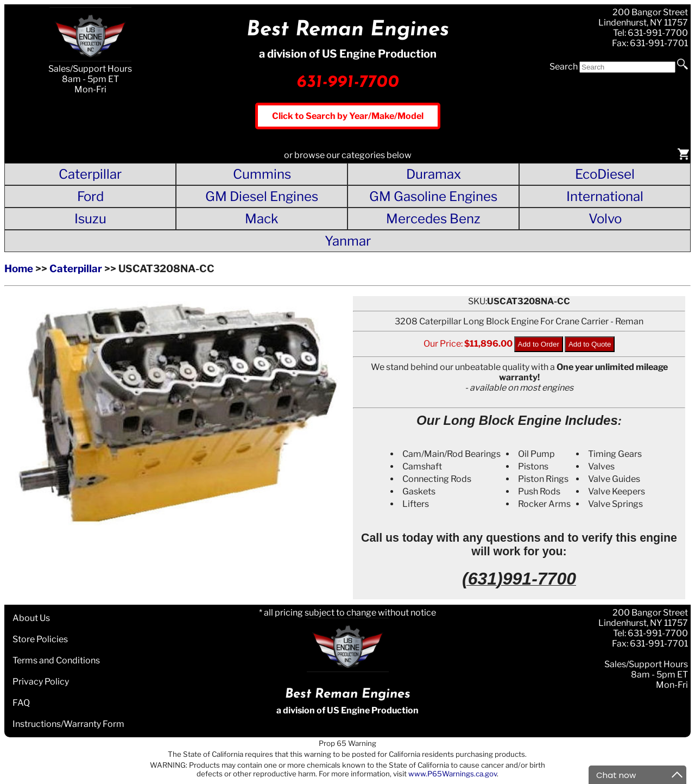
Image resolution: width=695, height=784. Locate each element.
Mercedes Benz (433, 219)
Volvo (605, 219)
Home (19, 269)
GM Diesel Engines (262, 196)
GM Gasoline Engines (433, 196)
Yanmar (348, 241)
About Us (31, 618)
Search (564, 67)
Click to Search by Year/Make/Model (348, 116)
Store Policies (40, 639)
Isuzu (90, 219)
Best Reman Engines (348, 30)
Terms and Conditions (56, 660)
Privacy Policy (41, 682)
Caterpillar (90, 174)
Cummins (262, 174)
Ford (90, 196)
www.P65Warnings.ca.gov (453, 774)
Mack (262, 219)
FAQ (21, 703)
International (605, 196)
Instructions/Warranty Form (68, 724)
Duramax (434, 174)
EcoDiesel (605, 174)
